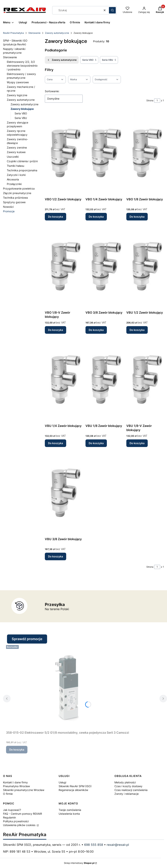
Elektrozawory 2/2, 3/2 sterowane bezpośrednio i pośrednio (22, 66)
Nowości (8, 207)
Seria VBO (21, 113)
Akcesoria (13, 179)
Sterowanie (34, 33)
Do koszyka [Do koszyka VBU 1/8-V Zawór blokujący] (137, 443)
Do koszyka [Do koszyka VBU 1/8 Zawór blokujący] (96, 443)
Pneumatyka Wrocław (16, 786)
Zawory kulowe (16, 152)
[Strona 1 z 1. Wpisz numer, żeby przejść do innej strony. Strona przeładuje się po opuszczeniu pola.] (157, 101)
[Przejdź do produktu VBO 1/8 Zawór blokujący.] (145, 153)
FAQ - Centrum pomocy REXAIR (23, 814)
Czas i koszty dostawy (128, 786)
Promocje (9, 211)
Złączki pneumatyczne (17, 193)
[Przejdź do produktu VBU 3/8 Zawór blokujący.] (64, 493)
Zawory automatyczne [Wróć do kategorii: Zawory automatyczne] (62, 60)
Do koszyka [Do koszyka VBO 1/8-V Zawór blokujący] (56, 330)
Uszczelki (13, 157)
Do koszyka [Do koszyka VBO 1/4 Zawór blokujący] (96, 217)
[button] (112, 10)
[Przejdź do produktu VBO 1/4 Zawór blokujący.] (104, 153)
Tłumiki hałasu (16, 166)
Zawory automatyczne (57, 33)
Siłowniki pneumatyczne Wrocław (24, 790)
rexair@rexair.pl (118, 845)
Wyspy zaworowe (18, 82)
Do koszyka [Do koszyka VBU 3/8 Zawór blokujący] (56, 556)
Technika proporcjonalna (22, 170)
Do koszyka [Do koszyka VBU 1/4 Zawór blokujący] (56, 443)
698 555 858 (94, 845)
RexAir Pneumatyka (13, 33)
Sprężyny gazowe (14, 202)
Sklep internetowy (79, 863)
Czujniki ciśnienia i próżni (22, 161)
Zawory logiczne (17, 95)
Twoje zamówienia (70, 810)
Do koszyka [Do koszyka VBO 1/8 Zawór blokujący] (137, 217)
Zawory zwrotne (17, 148)
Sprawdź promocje (27, 639)
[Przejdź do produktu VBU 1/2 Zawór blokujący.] (145, 266)
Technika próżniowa (15, 198)
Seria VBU (21, 118)
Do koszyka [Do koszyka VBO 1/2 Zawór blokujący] (56, 217)
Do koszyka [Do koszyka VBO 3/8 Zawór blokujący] (96, 330)
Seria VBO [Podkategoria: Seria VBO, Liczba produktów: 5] (89, 60)
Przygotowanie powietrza (19, 188)
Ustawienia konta (69, 814)
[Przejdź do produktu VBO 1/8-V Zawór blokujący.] (64, 266)
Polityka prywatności (16, 821)
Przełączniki (14, 184)
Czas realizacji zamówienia (131, 790)
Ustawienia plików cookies (20, 825)
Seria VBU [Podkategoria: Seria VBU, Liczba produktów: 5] (109, 60)
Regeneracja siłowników (73, 790)
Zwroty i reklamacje (127, 794)
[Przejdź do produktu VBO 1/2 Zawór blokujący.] (64, 153)
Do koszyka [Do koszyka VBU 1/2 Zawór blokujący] (137, 330)
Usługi (62, 782)
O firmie (8, 794)
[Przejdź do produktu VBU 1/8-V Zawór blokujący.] (145, 379)
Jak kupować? (12, 810)
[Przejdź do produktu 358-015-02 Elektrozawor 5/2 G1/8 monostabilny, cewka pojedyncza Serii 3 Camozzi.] (68, 686)
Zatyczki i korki (16, 175)
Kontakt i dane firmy (15, 782)
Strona (150, 100)
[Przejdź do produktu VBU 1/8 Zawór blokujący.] (104, 379)
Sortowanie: (52, 91)
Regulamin (9, 817)
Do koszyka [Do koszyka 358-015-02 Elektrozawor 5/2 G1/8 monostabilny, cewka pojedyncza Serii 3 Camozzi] (17, 750)
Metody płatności (125, 782)
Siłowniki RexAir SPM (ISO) (75, 786)
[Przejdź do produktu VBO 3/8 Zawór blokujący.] (104, 266)
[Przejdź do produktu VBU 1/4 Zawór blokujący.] (64, 379)
